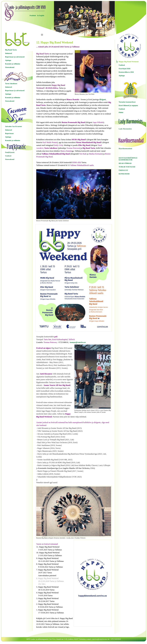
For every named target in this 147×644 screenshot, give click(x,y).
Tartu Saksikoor (11, 83)
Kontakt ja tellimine (13, 64)
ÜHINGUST (123, 170)
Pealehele (33, 15)
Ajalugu (8, 60)
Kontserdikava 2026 (126, 72)
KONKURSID (124, 174)
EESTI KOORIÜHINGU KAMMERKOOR (128, 159)
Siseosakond (10, 67)
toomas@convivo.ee (78, 342)
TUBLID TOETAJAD (127, 167)
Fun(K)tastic (10, 152)
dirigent (103, 99)
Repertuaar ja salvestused (15, 57)
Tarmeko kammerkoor (127, 102)
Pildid (121, 112)
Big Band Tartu (11, 50)
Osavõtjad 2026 (124, 69)
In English (41, 15)
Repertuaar (9, 133)
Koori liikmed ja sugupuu (128, 105)
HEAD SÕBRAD (125, 163)
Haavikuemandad (125, 148)
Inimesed (9, 53)
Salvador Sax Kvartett (13, 126)
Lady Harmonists (125, 129)
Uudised (8, 156)
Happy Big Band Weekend (129, 62)
